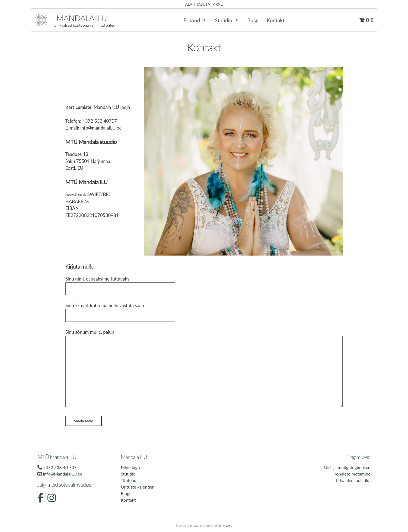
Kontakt (276, 20)
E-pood (195, 20)
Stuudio (227, 20)
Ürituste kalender (137, 487)
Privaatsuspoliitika (353, 480)
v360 (229, 526)
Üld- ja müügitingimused (347, 467)
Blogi (253, 20)
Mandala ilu (82, 18)
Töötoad (128, 480)
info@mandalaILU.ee (101, 128)
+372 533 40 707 (57, 467)
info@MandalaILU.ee (60, 474)
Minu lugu (130, 467)
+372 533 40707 (100, 121)
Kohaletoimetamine (352, 474)
